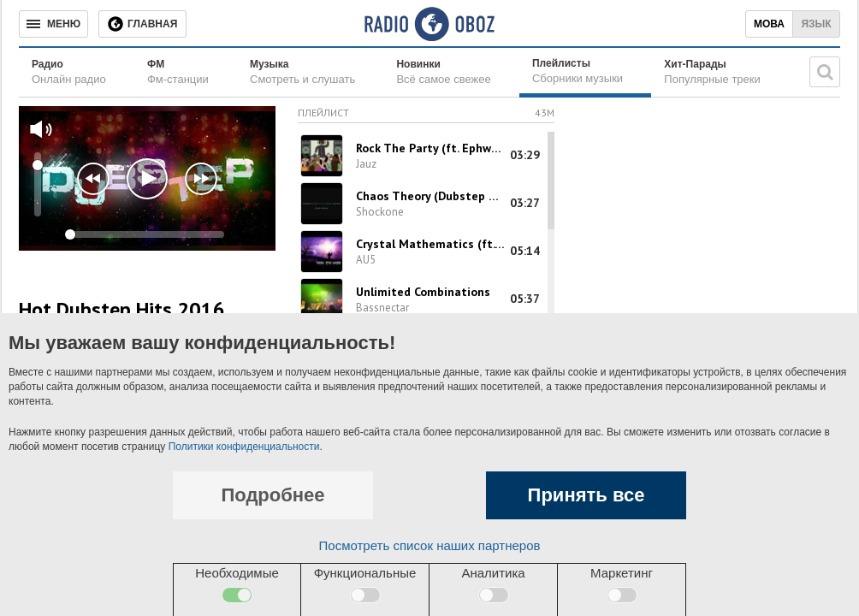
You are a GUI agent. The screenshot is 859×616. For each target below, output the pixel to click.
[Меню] (53, 24)
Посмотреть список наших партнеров (430, 545)
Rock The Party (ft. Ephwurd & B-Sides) (432, 148)
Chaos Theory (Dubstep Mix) (432, 196)
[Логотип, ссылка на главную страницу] (429, 24)
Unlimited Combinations (423, 292)
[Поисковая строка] (825, 72)
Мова (769, 24)
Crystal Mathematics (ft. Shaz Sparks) (432, 244)
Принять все (586, 495)
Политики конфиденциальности (244, 447)
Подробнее (273, 495)
